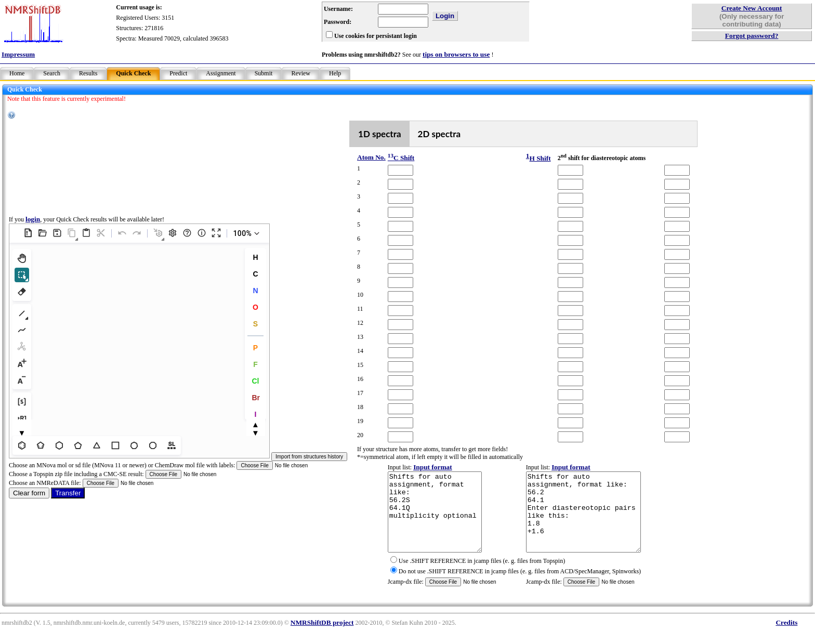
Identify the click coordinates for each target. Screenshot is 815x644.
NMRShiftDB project (322, 638)
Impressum (18, 54)
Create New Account (752, 8)
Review (301, 73)
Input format (432, 467)
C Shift (401, 158)
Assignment (221, 73)
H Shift (540, 158)
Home (17, 73)
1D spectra (380, 134)
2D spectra (439, 134)
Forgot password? (752, 36)
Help (335, 73)
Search (52, 73)
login (33, 227)
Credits (786, 638)
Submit (264, 73)
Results (88, 73)
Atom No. (371, 157)
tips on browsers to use (456, 54)
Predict (178, 73)
